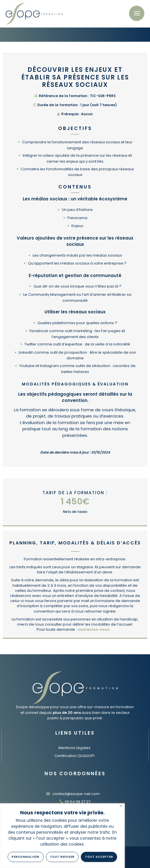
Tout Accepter (99, 857)
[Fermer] (121, 806)
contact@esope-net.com (73, 794)
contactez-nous (94, 629)
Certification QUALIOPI (74, 756)
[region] (62, 836)
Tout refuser (62, 857)
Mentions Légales (74, 748)
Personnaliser (26, 857)
